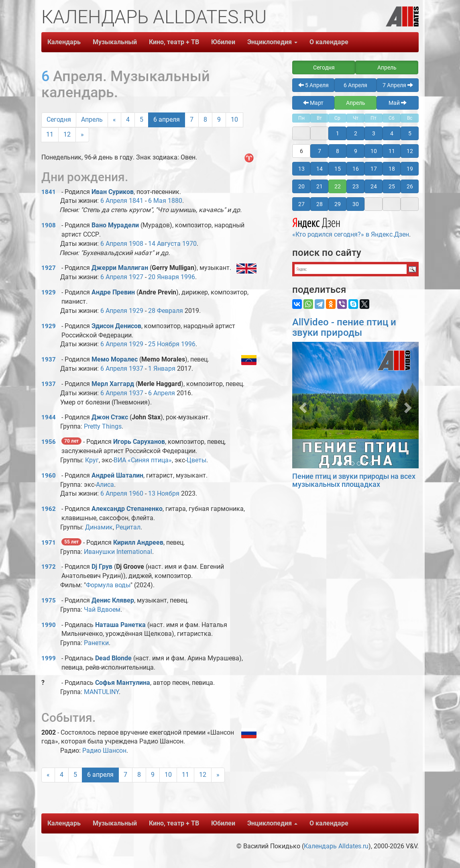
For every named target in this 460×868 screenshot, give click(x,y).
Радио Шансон (104, 751)
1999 (49, 658)
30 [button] (356, 204)
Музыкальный (115, 42)
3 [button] (374, 133)
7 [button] (320, 151)
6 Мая (157, 201)
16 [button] (356, 169)
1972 (49, 567)
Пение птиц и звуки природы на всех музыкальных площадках (354, 480)
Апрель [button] (387, 67)
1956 (49, 442)
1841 (49, 192)
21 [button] (320, 186)
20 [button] (301, 186)
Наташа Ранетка (120, 625)
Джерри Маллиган (120, 268)
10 (234, 119)
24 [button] (374, 186)
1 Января (162, 369)
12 (67, 134)
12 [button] (410, 151)
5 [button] (410, 133)
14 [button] (320, 169)
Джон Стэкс (110, 417)
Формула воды (108, 585)
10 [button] (374, 151)
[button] (302, 405)
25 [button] (392, 186)
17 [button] (374, 169)
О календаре (329, 42)
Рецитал (128, 527)
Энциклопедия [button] (272, 42)
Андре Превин (113, 292)
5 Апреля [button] (313, 85)
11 (50, 134)
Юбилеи (223, 42)
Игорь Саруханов (139, 442)
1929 (49, 292)
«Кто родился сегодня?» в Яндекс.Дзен (351, 227)
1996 (188, 277)
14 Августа (164, 244)
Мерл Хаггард (113, 384)
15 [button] (338, 169)
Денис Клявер (113, 600)
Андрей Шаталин (117, 475)
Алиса (105, 485)
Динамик (99, 527)
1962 (49, 509)
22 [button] (338, 186)
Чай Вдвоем (102, 610)
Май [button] (398, 103)
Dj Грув (102, 567)
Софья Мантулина (123, 683)
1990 (49, 625)
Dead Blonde (113, 658)
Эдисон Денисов (116, 326)
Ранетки (96, 643)
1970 (189, 244)
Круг (92, 460)
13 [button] (301, 169)
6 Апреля (114, 201)
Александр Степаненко (127, 509)
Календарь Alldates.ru (336, 846)
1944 (49, 417)
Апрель (92, 119)
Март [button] (313, 103)
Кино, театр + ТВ (174, 42)
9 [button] (356, 151)
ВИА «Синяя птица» (143, 460)
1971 (49, 543)
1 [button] (338, 133)
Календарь (64, 42)
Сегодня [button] (324, 67)
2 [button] (356, 133)
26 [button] (410, 186)
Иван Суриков (113, 192)
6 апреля (167, 119)
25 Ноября (164, 344)
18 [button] (392, 169)
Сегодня (59, 119)
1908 (49, 225)
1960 (49, 476)
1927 (49, 268)
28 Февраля (166, 311)
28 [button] (320, 204)
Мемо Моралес (115, 359)
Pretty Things (103, 426)
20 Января (164, 277)
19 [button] (410, 169)
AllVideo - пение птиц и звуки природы (344, 327)
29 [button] (338, 204)
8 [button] (338, 151)
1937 (49, 359)
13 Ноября (164, 493)
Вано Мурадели (115, 225)
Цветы (196, 460)
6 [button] (301, 151)
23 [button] (356, 186)
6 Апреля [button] (355, 85)
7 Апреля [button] (398, 85)
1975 (49, 600)
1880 (175, 201)
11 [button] (392, 151)
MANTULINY (101, 692)
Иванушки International (118, 552)
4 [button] (392, 133)
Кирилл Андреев (138, 542)
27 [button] (301, 204)
